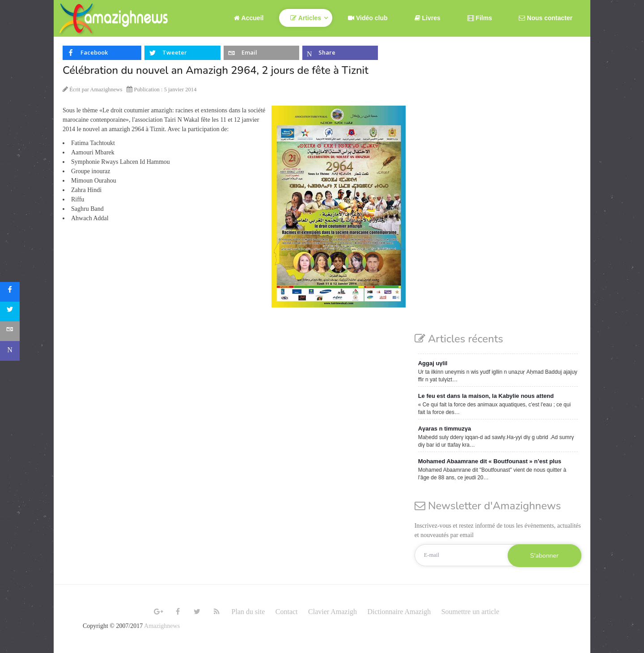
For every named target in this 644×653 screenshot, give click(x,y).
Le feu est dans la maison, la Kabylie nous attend (486, 396)
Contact (287, 612)
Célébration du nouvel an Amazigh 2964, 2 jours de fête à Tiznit (216, 70)
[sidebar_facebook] (10, 292)
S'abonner (544, 556)
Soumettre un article (470, 612)
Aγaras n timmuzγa (445, 429)
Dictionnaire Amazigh (399, 612)
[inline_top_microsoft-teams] (340, 53)
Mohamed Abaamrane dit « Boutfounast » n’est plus (490, 461)
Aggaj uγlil (433, 363)
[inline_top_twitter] (182, 53)
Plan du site (248, 612)
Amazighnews (162, 626)
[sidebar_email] (10, 331)
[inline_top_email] (261, 53)
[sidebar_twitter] (10, 312)
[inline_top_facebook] (102, 53)
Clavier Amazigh (333, 612)
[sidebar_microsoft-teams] (10, 351)
